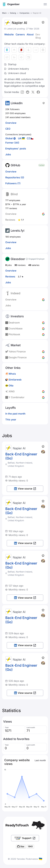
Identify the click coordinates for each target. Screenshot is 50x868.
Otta (11, 386)
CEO (8, 129)
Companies (24, 13)
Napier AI (19, 448)
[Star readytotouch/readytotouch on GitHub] (21, 847)
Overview (11, 123)
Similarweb (15, 380)
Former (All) (12, 143)
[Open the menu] (45, 4)
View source (25, 489)
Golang (13, 13)
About (30, 34)
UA (20, 138)
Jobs (8, 154)
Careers (20, 34)
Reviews (10, 277)
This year (11, 420)
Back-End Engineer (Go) (21, 456)
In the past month (15, 414)
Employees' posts (16, 149)
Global (9, 138)
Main (4, 13)
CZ (28, 138)
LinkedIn (17, 103)
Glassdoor (18, 259)
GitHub (15, 165)
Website (9, 34)
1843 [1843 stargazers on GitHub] (30, 847)
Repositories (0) (15, 177)
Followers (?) (13, 183)
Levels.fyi (18, 231)
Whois (12, 374)
